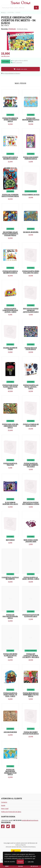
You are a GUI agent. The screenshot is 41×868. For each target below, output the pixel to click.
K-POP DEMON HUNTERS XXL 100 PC (10, 503)
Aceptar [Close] (20, 862)
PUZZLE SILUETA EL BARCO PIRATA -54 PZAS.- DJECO (10, 695)
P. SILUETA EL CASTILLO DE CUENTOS (10, 578)
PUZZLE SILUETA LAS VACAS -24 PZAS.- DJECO (31, 387)
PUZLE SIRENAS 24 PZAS (31, 195)
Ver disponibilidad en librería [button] (10, 73)
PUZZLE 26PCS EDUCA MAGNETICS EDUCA (10, 158)
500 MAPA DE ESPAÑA (31, 232)
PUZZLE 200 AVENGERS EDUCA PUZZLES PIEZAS (10, 195)
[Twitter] (8, 826)
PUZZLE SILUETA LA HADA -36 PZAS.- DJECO (31, 578)
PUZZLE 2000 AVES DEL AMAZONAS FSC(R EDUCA (10, 426)
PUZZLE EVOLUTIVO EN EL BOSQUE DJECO (31, 616)
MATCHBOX (10, 540)
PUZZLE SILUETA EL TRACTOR (10, 464)
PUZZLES (12, 29)
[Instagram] (13, 826)
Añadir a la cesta (20, 69)
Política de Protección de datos (11, 812)
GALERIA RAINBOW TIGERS (10, 349)
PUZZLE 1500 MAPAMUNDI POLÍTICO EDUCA (31, 120)
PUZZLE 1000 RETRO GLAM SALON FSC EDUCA (10, 656)
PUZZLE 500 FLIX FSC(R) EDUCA (31, 349)
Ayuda (3, 805)
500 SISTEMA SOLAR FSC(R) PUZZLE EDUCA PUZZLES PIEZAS (10, 234)
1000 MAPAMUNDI (10, 732)
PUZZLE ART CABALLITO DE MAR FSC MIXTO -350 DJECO (31, 656)
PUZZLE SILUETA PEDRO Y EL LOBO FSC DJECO (31, 272)
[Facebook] (3, 826)
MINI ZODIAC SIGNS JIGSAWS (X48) (31, 541)
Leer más (31, 862)
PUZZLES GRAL (22, 29)
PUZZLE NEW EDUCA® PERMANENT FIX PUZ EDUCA (31, 695)
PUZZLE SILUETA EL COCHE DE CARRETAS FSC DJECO (31, 465)
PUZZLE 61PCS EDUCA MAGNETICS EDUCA (10, 272)
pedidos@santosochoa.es (30, 820)
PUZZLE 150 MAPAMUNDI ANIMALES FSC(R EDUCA (10, 772)
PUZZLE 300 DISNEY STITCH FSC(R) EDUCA (31, 733)
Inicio (3, 12)
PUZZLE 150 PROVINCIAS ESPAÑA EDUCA (10, 616)
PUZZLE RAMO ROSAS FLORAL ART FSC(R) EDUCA (10, 387)
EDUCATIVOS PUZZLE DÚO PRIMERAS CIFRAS (31, 503)
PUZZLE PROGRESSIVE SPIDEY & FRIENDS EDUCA (10, 120)
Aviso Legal (5, 808)
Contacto (4, 802)
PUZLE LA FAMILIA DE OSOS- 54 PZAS (31, 425)
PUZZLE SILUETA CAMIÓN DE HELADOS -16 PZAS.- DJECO (10, 310)
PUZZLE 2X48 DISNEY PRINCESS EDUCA (31, 158)
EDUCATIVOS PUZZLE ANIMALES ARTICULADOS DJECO (31, 310)
